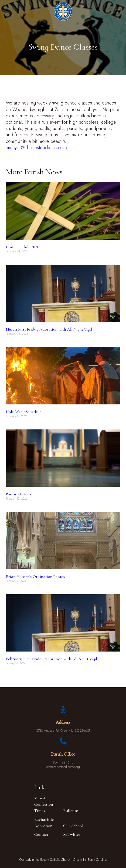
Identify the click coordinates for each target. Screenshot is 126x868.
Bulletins (71, 810)
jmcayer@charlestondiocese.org (37, 148)
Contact (41, 834)
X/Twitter (72, 834)
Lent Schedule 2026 (22, 247)
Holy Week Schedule (24, 412)
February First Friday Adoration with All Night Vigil (51, 659)
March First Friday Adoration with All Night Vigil (49, 329)
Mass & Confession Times (44, 804)
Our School (73, 826)
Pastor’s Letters (19, 494)
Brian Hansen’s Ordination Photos (35, 576)
